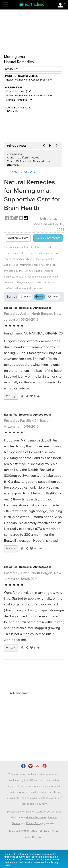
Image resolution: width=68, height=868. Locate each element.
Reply (10, 396)
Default (25, 297)
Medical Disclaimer (36, 818)
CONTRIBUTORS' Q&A (18, 108)
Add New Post (18, 238)
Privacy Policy (34, 823)
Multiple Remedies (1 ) (20, 100)
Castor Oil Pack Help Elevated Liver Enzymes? (29, 163)
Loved (53, 297)
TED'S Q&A (11, 111)
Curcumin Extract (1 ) (19, 91)
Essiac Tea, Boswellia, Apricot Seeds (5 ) (30, 80)
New (39, 297)
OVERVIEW (11, 69)
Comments (48, 238)
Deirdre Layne (51, 219)
